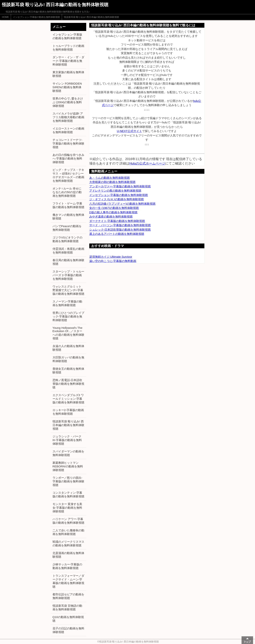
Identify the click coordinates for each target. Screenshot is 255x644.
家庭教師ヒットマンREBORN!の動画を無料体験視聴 (68, 466)
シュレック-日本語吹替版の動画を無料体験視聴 (120, 230)
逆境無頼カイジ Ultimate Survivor (111, 257)
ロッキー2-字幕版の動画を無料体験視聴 (68, 412)
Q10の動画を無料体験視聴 (68, 619)
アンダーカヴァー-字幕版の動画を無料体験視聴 (120, 186)
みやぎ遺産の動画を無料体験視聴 (111, 216)
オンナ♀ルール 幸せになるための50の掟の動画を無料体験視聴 (67, 192)
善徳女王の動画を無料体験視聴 (68, 371)
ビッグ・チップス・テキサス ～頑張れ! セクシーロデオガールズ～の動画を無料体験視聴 (68, 175)
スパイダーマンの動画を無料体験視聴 (68, 453)
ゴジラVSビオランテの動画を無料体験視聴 (67, 239)
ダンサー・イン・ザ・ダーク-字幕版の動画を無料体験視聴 (68, 61)
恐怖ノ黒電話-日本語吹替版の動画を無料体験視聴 (68, 384)
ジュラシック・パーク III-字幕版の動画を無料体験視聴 (67, 440)
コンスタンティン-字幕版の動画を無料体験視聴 (68, 494)
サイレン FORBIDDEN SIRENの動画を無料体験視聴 (67, 87)
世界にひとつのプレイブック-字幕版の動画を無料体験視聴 (68, 316)
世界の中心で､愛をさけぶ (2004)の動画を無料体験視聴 (68, 102)
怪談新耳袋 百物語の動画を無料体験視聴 (67, 607)
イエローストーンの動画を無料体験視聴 (68, 130)
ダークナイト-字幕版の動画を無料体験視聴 (117, 221)
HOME (5, 17)
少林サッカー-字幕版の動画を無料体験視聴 (67, 566)
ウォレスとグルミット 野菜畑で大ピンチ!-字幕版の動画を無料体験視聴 (68, 290)
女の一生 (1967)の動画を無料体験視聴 (114, 208)
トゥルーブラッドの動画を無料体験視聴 (68, 48)
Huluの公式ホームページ (147, 163)
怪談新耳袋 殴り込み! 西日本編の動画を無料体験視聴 (91, 17)
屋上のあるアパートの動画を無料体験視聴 (117, 234)
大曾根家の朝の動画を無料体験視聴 (112, 182)
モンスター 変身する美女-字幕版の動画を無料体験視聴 (67, 508)
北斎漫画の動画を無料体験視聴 (68, 555)
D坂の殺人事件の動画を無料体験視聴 (113, 212)
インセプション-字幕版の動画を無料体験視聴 (36, 17)
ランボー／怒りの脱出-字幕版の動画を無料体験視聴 (68, 481)
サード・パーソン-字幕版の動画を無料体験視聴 (120, 225)
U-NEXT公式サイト (129, 131)
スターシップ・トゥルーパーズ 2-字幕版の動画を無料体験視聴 (68, 275)
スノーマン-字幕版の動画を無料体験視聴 (67, 303)
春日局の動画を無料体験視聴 (68, 262)
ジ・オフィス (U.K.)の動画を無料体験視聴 (117, 199)
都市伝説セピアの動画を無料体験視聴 (68, 596)
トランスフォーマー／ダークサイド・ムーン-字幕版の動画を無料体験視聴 (68, 581)
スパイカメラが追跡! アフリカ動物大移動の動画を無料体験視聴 (68, 117)
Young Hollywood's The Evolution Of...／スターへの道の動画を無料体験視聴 (68, 333)
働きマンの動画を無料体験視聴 (68, 217)
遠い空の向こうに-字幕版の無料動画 (113, 261)
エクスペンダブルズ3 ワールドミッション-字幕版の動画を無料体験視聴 (68, 399)
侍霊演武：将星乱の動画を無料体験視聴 (68, 251)
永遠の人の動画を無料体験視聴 (68, 348)
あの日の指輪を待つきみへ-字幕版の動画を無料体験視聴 (68, 158)
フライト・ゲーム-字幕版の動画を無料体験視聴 (68, 205)
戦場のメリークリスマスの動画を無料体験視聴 (68, 543)
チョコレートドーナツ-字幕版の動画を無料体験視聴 (68, 143)
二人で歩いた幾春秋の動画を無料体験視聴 (68, 532)
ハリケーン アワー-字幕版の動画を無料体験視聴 (68, 521)
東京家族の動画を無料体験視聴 (68, 74)
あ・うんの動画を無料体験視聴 (110, 178)
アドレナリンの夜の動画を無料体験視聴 (115, 191)
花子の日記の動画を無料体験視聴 (68, 630)
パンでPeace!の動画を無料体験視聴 (67, 228)
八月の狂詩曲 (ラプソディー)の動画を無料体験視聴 (122, 204)
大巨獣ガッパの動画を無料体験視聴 (68, 359)
